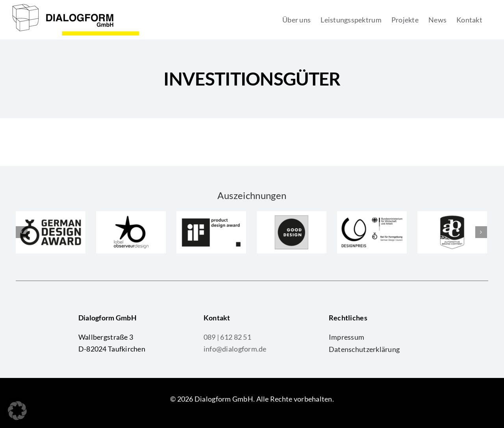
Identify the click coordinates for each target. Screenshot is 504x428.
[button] (17, 411)
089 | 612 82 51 (227, 337)
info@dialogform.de (235, 349)
